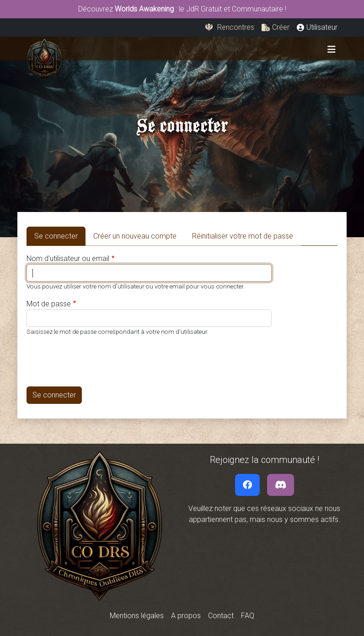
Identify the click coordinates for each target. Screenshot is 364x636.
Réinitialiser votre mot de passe (243, 236)
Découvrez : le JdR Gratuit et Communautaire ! (182, 9)
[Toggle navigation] (332, 49)
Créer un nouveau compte (135, 236)
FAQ (248, 616)
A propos (186, 616)
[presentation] (96, 361)
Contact (221, 616)
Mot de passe (49, 304)
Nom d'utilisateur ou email (68, 258)
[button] (276, 27)
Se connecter (60, 235)
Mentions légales (137, 616)
